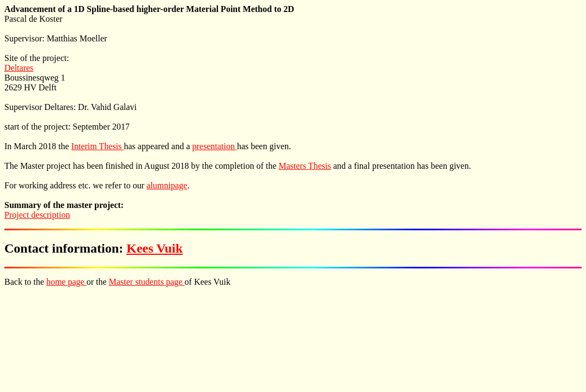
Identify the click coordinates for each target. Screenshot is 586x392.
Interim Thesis (98, 146)
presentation (214, 146)
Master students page (147, 282)
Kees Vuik (155, 248)
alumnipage (167, 185)
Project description (37, 215)
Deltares (19, 68)
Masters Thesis (305, 166)
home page (67, 282)
